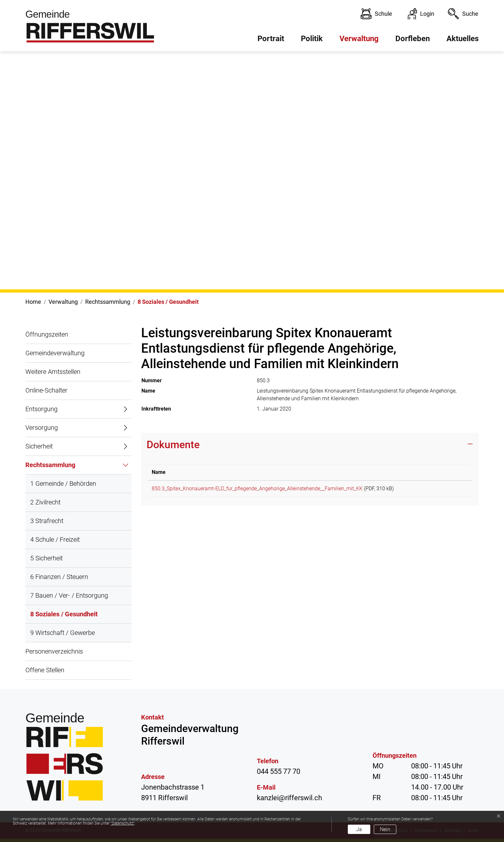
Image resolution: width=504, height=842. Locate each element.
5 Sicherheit (46, 558)
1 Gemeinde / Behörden (63, 484)
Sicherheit (39, 446)
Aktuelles (463, 39)
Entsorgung (41, 409)
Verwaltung (359, 39)
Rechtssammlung (50, 465)
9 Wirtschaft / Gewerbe (63, 633)
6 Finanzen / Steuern (59, 577)
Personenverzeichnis (54, 651)
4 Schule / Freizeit (55, 539)
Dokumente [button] (173, 445)
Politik (312, 39)
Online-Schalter (46, 390)
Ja (359, 829)
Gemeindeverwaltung (55, 353)
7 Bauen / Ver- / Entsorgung (69, 595)
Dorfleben (413, 39)
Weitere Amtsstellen (53, 372)
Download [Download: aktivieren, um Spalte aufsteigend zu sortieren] (449, 472)
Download (453, 490)
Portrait (271, 39)
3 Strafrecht (47, 521)
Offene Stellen (45, 670)
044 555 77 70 (279, 771)
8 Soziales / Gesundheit (64, 617)
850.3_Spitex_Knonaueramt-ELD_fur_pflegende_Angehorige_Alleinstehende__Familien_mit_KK (257, 489)
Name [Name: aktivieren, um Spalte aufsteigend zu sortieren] (159, 472)
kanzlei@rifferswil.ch (289, 798)
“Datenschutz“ (123, 823)
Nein (385, 829)
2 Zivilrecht (45, 502)
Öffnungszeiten (47, 334)
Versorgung (42, 428)
